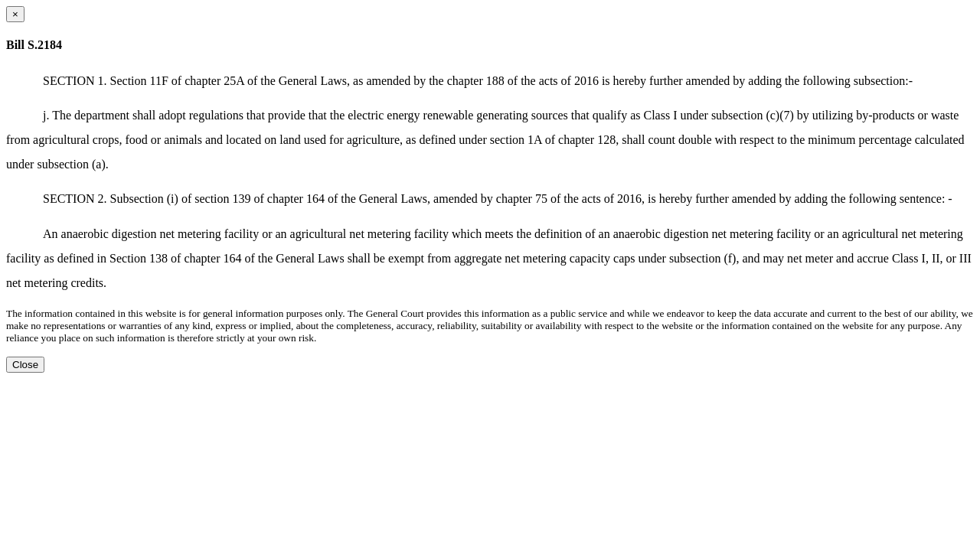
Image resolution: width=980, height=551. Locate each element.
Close (25, 365)
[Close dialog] (15, 14)
